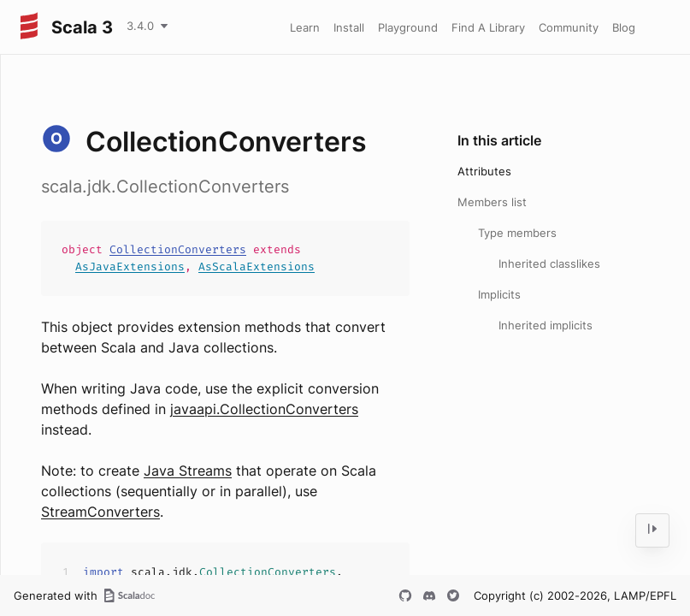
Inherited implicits (546, 325)
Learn (305, 27)
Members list (492, 202)
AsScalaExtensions (257, 267)
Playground (408, 27)
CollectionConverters (178, 249)
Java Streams (188, 471)
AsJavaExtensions (130, 267)
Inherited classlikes (549, 264)
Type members (517, 233)
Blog (624, 27)
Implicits (499, 294)
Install (349, 27)
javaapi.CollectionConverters (264, 409)
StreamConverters (100, 512)
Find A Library (488, 27)
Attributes (484, 171)
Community (569, 27)
